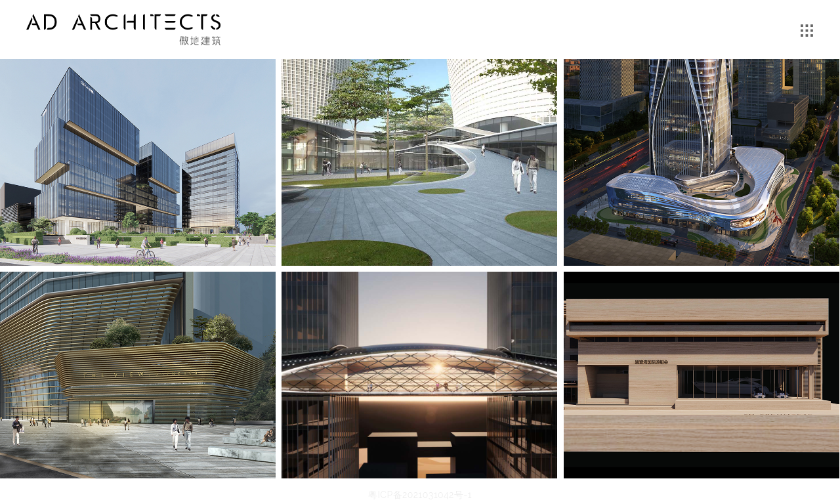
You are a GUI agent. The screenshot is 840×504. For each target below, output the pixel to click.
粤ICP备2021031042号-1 (420, 495)
